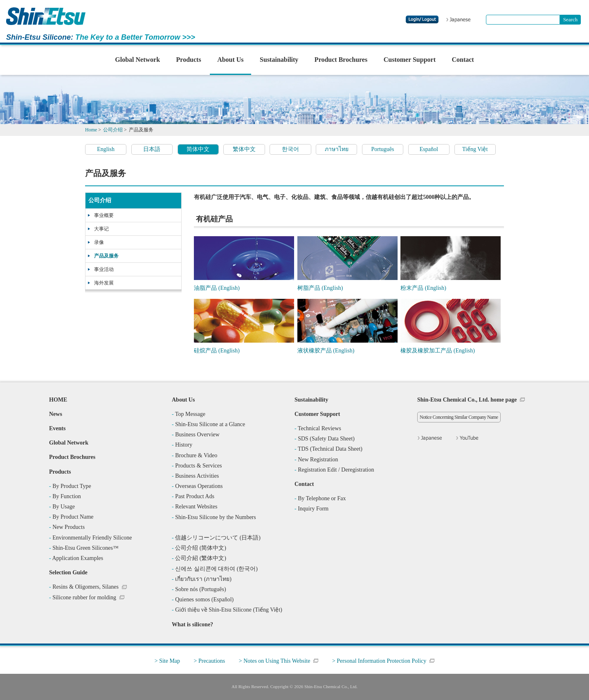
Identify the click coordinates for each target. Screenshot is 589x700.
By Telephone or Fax (322, 498)
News (56, 414)
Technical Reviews (319, 428)
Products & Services (198, 466)
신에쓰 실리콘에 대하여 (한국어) (216, 569)
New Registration (318, 460)
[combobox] (523, 20)
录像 (99, 242)
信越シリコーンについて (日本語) (218, 538)
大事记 (101, 229)
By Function (67, 496)
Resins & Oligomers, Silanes (85, 587)
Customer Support (410, 60)
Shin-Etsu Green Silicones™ (85, 548)
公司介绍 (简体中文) (201, 548)
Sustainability (279, 60)
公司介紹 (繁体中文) (201, 558)
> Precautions (210, 661)
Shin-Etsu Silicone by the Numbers (216, 517)
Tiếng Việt (475, 149)
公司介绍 (100, 200)
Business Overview (197, 435)
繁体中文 (244, 149)
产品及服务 (106, 256)
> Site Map (167, 661)
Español (429, 149)
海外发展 (104, 283)
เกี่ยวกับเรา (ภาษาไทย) (203, 579)
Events (57, 428)
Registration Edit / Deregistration (336, 470)
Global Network (137, 60)
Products (189, 60)
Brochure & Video (196, 455)
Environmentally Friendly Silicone (92, 538)
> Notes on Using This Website (275, 661)
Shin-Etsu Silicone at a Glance (210, 424)
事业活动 (104, 269)
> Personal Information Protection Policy (379, 661)
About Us (230, 60)
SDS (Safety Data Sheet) (326, 439)
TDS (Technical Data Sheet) (330, 449)
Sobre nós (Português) (200, 589)
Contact (463, 60)
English (106, 149)
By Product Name (73, 517)
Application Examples (78, 558)
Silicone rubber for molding (84, 597)
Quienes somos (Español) (204, 600)
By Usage (64, 507)
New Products (69, 527)
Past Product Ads (195, 496)
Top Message (190, 414)
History (184, 445)
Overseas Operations (199, 486)
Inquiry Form (313, 509)
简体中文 (198, 149)
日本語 (152, 149)
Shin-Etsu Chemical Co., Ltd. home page (467, 400)
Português (383, 149)
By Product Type (72, 486)
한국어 (290, 149)
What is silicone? (192, 624)
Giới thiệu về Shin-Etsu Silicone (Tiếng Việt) (229, 610)
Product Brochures (341, 60)
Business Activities (197, 476)
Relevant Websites (196, 507)
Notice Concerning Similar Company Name (459, 417)
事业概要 (104, 215)
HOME (58, 400)
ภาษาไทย (337, 149)
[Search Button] (570, 20)
